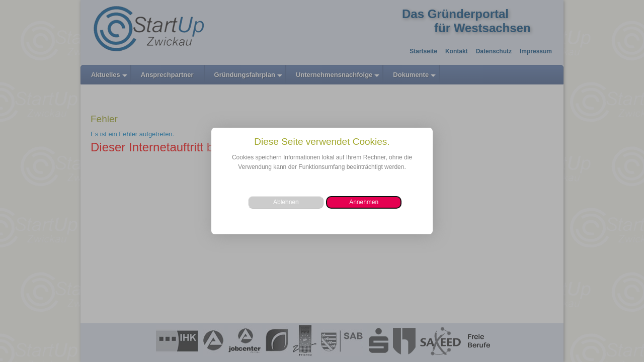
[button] (364, 202)
